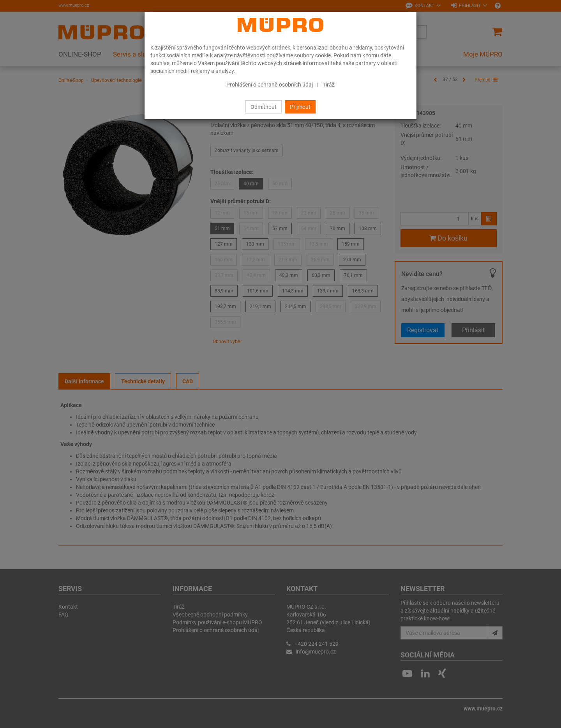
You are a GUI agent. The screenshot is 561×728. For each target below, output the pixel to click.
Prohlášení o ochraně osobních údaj (270, 85)
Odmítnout (264, 107)
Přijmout (300, 107)
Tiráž (329, 85)
